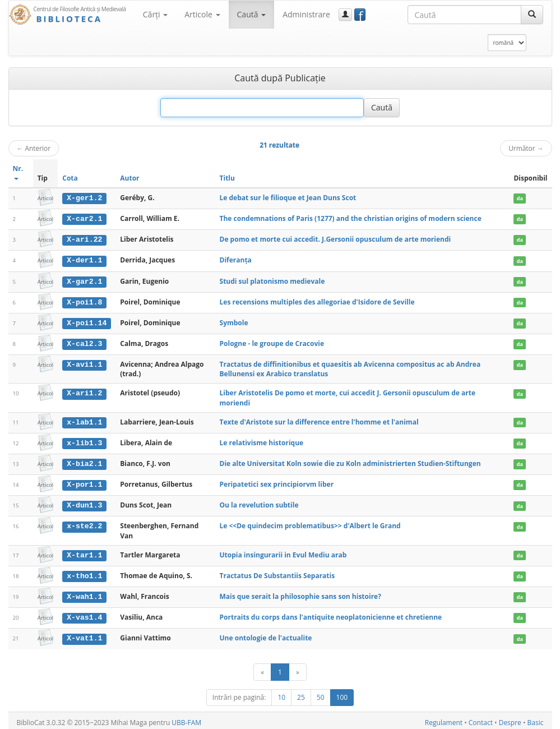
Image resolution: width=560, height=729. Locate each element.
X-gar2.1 (84, 280)
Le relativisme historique (262, 440)
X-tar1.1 (84, 552)
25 (301, 693)
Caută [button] (252, 14)
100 (342, 693)
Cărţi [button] (155, 14)
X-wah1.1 (84, 593)
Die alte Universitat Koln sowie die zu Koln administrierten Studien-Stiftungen (350, 461)
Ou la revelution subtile (259, 503)
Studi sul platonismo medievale (272, 280)
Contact (481, 719)
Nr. (18, 172)
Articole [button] (202, 14)
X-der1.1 (84, 260)
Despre (510, 719)
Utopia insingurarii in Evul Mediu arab (283, 552)
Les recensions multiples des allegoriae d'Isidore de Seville (317, 301)
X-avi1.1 (84, 363)
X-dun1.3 (84, 503)
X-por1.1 (84, 482)
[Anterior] (262, 668)
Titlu (227, 178)
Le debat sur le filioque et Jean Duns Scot (288, 198)
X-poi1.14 (87, 322)
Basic (536, 719)
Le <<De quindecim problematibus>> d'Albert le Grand (310, 523)
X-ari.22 (84, 239)
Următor (526, 148)
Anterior (34, 148)
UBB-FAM (186, 719)
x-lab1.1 (84, 421)
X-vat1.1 (84, 635)
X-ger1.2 (84, 198)
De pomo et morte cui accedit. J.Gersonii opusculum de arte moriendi (335, 239)
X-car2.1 (84, 219)
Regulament (444, 719)
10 (281, 693)
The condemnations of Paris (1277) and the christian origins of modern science (351, 218)
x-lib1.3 (84, 441)
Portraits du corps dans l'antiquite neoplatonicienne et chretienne (331, 614)
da (520, 198)
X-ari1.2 (84, 391)
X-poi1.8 (84, 301)
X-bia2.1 (84, 462)
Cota (70, 178)
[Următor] (298, 668)
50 (321, 693)
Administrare (306, 14)
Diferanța (236, 259)
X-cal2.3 (84, 342)
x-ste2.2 (84, 524)
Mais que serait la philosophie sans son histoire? (300, 593)
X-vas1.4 (84, 614)
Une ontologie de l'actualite (266, 635)
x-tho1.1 (84, 573)
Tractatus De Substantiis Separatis (277, 573)
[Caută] (532, 15)
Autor (129, 178)
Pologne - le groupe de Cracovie (272, 342)
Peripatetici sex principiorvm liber (277, 482)
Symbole (234, 322)
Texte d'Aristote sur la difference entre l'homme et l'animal (319, 420)
